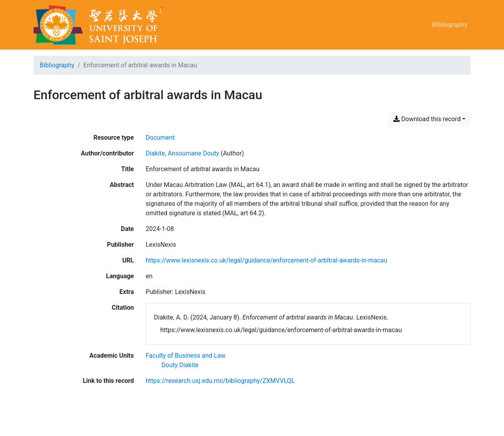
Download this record (427, 119)
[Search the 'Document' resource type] (160, 138)
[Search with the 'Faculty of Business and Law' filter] (185, 356)
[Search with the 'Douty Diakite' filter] (180, 365)
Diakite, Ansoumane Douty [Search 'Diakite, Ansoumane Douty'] (183, 153)
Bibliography (450, 25)
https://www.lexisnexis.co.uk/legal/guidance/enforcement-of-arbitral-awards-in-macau (267, 260)
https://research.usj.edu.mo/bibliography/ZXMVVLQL (220, 381)
